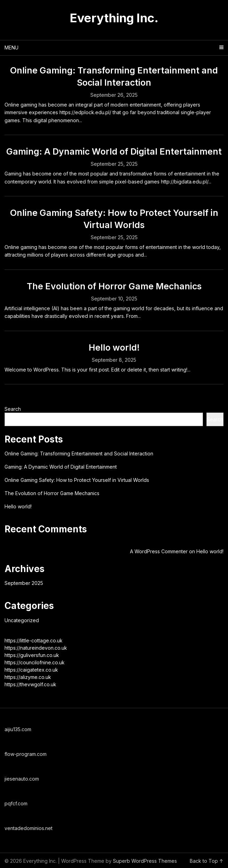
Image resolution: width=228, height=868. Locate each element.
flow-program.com (26, 754)
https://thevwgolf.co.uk (30, 684)
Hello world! (114, 347)
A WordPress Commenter (159, 551)
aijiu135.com (18, 729)
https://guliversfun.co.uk (32, 655)
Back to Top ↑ (207, 861)
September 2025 (24, 583)
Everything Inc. (114, 18)
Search (13, 409)
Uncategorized (22, 620)
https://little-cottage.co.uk (34, 640)
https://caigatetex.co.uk (31, 670)
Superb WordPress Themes (145, 861)
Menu (11, 48)
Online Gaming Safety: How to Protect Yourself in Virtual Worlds (77, 480)
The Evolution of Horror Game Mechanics (114, 286)
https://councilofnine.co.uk (35, 662)
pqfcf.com (16, 803)
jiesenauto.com (22, 779)
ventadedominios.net (28, 828)
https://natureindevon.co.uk (36, 648)
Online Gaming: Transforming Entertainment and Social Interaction (79, 453)
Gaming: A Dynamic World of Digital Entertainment (114, 151)
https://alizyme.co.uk (28, 677)
